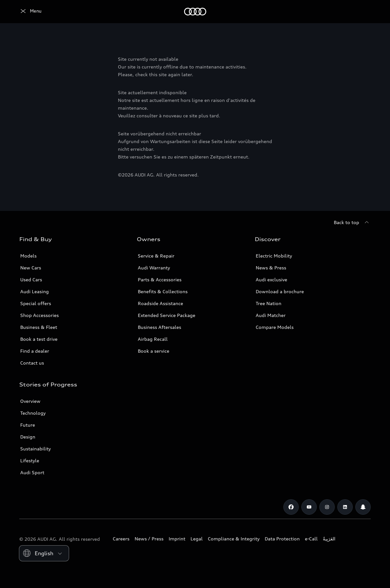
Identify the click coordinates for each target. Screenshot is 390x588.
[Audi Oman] (30, 12)
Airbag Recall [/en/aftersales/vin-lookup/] (153, 339)
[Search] (363, 12)
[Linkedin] (345, 507)
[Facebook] (291, 507)
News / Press (149, 539)
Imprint (177, 539)
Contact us (32, 363)
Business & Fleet (39, 327)
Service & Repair (156, 256)
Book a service (154, 351)
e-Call (311, 539)
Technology (33, 413)
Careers (121, 539)
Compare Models (275, 327)
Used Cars (31, 280)
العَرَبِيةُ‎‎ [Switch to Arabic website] (329, 539)
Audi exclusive (271, 280)
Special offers (36, 303)
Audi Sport (32, 472)
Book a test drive (39, 339)
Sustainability (35, 449)
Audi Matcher (271, 315)
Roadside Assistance (160, 303)
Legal (197, 539)
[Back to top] (352, 222)
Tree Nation (269, 303)
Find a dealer (35, 351)
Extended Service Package (167, 315)
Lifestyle (30, 461)
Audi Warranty (154, 268)
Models (28, 256)
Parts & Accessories (160, 280)
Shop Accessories (40, 315)
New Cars (31, 268)
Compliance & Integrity (234, 539)
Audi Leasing (35, 291)
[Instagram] (327, 507)
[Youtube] (309, 507)
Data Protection (282, 539)
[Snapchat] (363, 507)
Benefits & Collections (163, 291)
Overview (30, 401)
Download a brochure (280, 291)
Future (28, 425)
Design (28, 437)
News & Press (271, 268)
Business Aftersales (160, 327)
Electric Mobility (274, 256)
